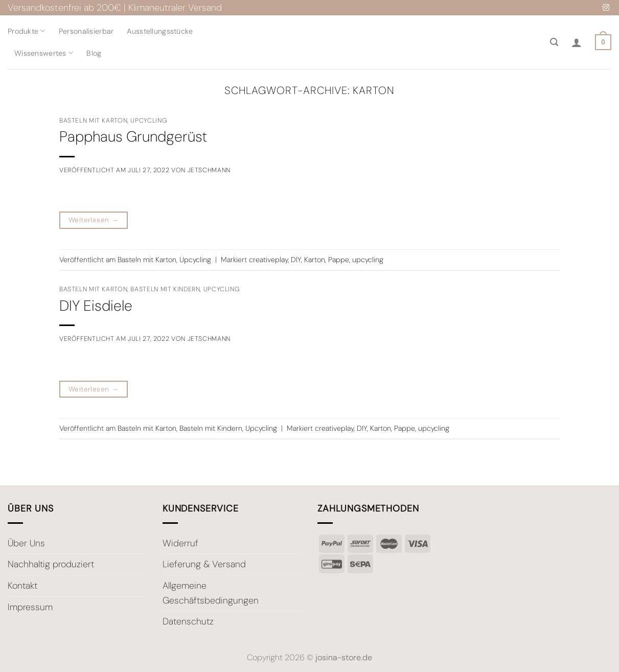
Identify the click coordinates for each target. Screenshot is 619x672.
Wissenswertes (44, 53)
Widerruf (180, 543)
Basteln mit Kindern (165, 289)
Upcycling (148, 121)
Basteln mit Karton (93, 121)
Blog (94, 53)
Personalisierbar (86, 31)
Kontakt (22, 586)
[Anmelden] (577, 42)
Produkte (27, 31)
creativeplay (268, 260)
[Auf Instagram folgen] (606, 8)
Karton (315, 260)
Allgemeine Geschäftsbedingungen (211, 593)
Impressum (30, 607)
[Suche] (554, 42)
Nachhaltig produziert (51, 564)
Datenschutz (188, 621)
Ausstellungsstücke (160, 31)
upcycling (368, 260)
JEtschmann (209, 170)
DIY (296, 260)
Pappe (339, 260)
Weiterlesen (94, 220)
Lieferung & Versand (204, 564)
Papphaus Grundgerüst (133, 137)
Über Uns (26, 543)
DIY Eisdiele (96, 306)
